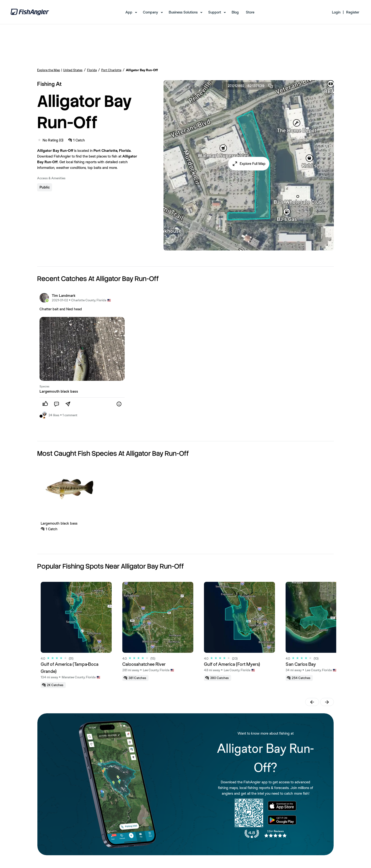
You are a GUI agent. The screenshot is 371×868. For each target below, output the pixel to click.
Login (336, 12)
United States (73, 70)
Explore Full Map (253, 164)
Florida (92, 70)
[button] (249, 164)
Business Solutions (183, 12)
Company (150, 12)
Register (353, 12)
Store (250, 12)
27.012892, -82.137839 (251, 86)
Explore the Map (49, 70)
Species (44, 386)
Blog (235, 12)
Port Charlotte (111, 70)
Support (215, 12)
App (129, 12)
